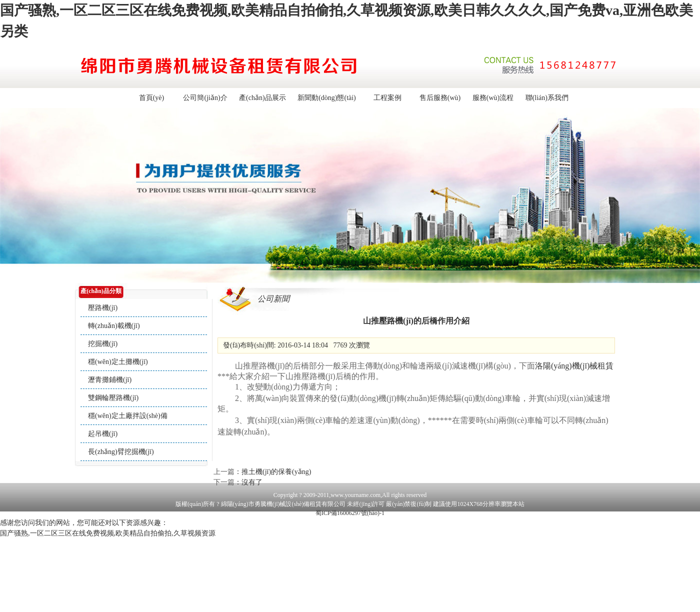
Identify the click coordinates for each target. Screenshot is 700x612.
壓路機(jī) (103, 308)
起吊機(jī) (103, 434)
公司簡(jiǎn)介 (205, 98)
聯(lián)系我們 (547, 98)
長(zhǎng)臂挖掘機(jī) (121, 452)
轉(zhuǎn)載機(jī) (114, 326)
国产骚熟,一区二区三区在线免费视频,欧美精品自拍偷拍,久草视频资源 (108, 533)
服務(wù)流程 (493, 98)
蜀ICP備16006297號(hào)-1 (350, 513)
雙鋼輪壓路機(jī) (113, 398)
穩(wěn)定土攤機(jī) (118, 362)
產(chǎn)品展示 (262, 98)
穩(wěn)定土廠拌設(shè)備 (128, 416)
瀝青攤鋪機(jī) (110, 380)
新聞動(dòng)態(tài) (327, 98)
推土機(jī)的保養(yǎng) (276, 472)
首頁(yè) (152, 98)
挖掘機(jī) (103, 344)
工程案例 (387, 98)
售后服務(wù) (440, 98)
